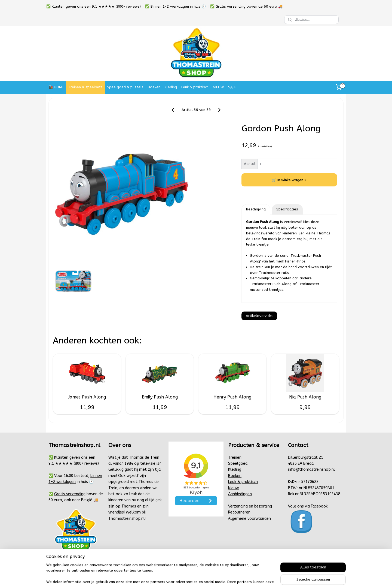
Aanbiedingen (240, 494)
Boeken (154, 87)
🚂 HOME (56, 87)
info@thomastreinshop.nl (312, 469)
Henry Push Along (232, 397)
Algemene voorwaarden (249, 519)
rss (194, 576)
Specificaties (287, 209)
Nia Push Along (305, 397)
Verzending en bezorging (250, 506)
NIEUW (218, 87)
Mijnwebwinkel (259, 576)
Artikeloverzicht (259, 316)
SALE (232, 87)
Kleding (171, 87)
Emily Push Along (160, 397)
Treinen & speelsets (85, 87)
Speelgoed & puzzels (125, 87)
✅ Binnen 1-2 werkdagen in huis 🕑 (175, 6)
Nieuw (233, 488)
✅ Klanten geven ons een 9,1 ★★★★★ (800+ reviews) (94, 6)
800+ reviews (86, 463)
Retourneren (239, 512)
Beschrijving (256, 209)
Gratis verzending (70, 494)
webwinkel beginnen (213, 576)
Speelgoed (238, 463)
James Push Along (87, 397)
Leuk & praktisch (195, 87)
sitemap (183, 576)
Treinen (235, 457)
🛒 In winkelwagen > (289, 180)
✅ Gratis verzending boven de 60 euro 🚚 (246, 6)
